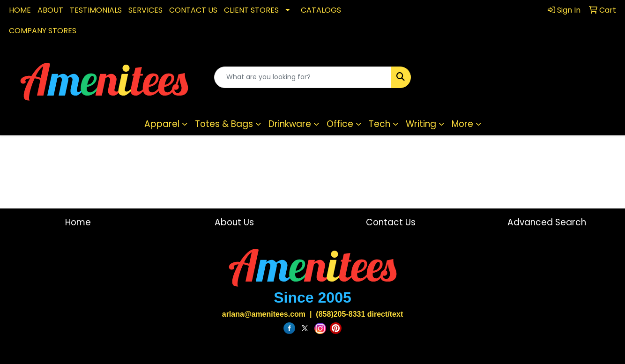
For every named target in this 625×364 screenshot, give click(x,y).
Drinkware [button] (290, 124)
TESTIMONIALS (96, 10)
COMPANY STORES (43, 31)
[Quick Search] (303, 77)
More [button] (462, 124)
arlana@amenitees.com (264, 314)
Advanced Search (547, 222)
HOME (20, 10)
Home (78, 222)
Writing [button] (421, 124)
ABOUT (50, 10)
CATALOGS (321, 10)
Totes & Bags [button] (224, 124)
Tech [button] (379, 124)
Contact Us (391, 222)
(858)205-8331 (340, 314)
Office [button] (340, 124)
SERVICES (145, 10)
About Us (234, 222)
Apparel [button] (162, 124)
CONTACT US (193, 10)
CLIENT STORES (251, 10)
